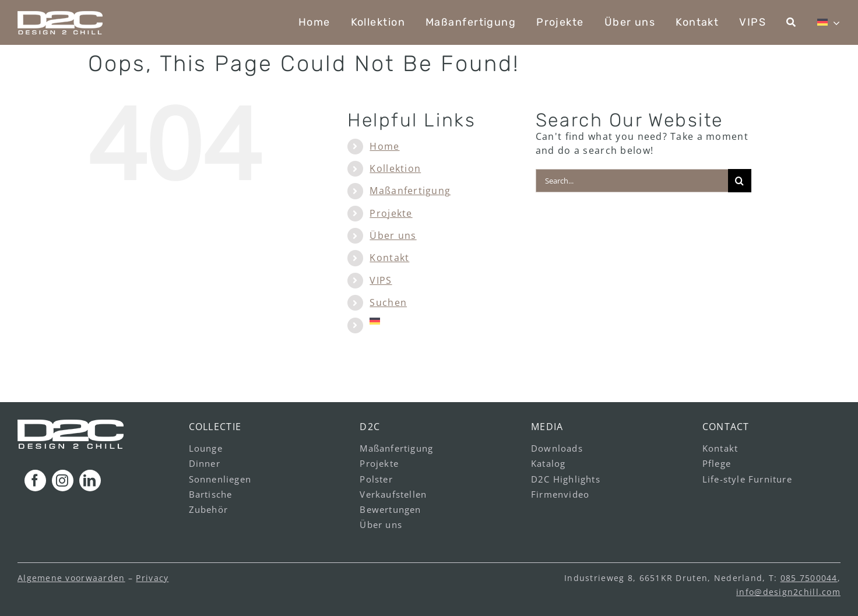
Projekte (391, 213)
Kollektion (395, 168)
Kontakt (389, 258)
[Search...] (632, 181)
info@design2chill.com (788, 592)
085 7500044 (809, 578)
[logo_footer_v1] (71, 424)
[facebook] (35, 481)
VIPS (381, 280)
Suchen (388, 302)
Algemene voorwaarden (71, 578)
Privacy (152, 578)
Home (384, 146)
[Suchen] (791, 22)
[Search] (740, 181)
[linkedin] (90, 481)
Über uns (393, 235)
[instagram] (63, 481)
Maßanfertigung (410, 191)
